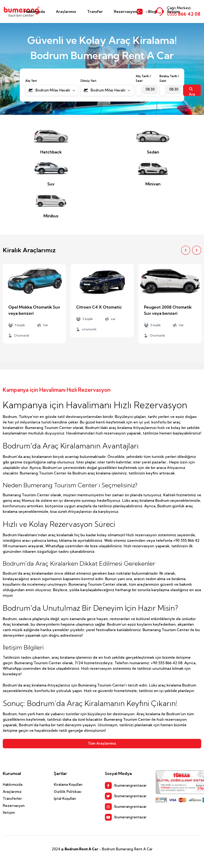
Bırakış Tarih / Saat (169, 78)
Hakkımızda (35, 11)
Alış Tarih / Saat (143, 78)
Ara (192, 92)
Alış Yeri (31, 81)
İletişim (174, 11)
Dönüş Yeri (88, 81)
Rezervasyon (125, 11)
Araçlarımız (66, 11)
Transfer (95, 11)
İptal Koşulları (65, 799)
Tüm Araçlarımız (102, 743)
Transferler (12, 799)
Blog (152, 11)
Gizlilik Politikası (68, 792)
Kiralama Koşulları (68, 784)
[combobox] (52, 90)
